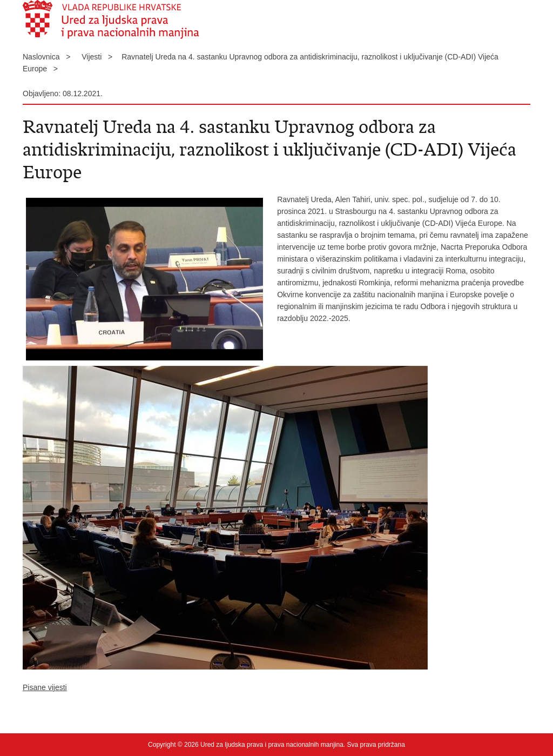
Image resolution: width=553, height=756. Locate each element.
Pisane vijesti (45, 687)
